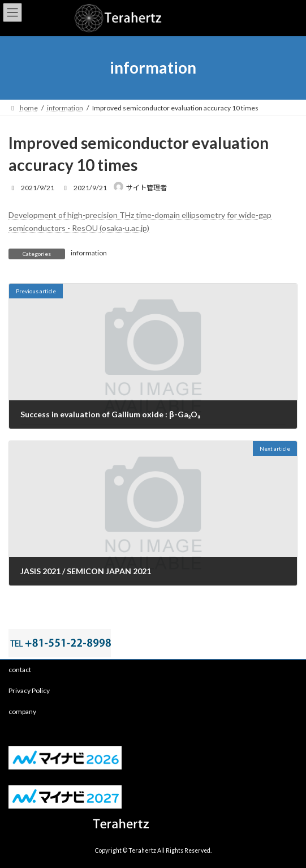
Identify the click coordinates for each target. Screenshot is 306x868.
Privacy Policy (29, 690)
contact (20, 670)
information (89, 253)
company (22, 711)
